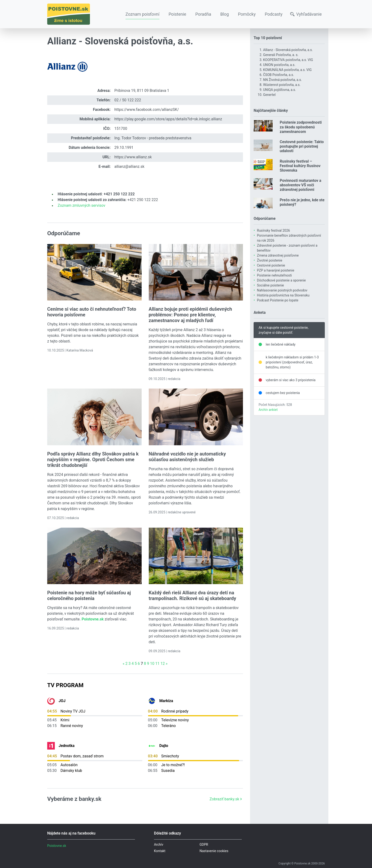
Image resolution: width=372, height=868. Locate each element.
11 (157, 664)
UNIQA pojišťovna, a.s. (279, 90)
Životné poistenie (270, 260)
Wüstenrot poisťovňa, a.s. (282, 85)
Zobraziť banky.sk (226, 799)
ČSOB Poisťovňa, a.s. (279, 75)
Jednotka (67, 746)
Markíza (166, 701)
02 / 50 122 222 (128, 100)
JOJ (62, 701)
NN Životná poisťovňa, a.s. (282, 80)
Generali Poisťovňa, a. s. (281, 55)
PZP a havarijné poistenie (276, 270)
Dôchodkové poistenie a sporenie (281, 280)
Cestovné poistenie (271, 265)
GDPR (204, 845)
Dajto (164, 746)
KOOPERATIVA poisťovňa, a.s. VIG (288, 60)
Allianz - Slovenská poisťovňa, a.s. (288, 50)
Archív (159, 845)
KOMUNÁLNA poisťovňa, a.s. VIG (287, 70)
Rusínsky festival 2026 (273, 230)
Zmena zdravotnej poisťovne (278, 255)
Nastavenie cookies (214, 851)
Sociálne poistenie (270, 285)
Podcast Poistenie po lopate (278, 300)
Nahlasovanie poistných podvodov (282, 290)
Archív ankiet (268, 410)
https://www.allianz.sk (133, 157)
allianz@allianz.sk (129, 167)
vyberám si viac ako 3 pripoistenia (291, 380)
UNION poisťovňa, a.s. (279, 65)
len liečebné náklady (281, 344)
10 (152, 664)
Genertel (269, 95)
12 (163, 664)
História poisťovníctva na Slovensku (283, 295)
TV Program (65, 685)
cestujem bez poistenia (283, 393)
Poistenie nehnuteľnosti (274, 275)
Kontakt (160, 851)
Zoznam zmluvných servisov (81, 205)
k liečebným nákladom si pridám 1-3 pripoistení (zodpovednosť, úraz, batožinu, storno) (292, 362)
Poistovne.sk (57, 846)
